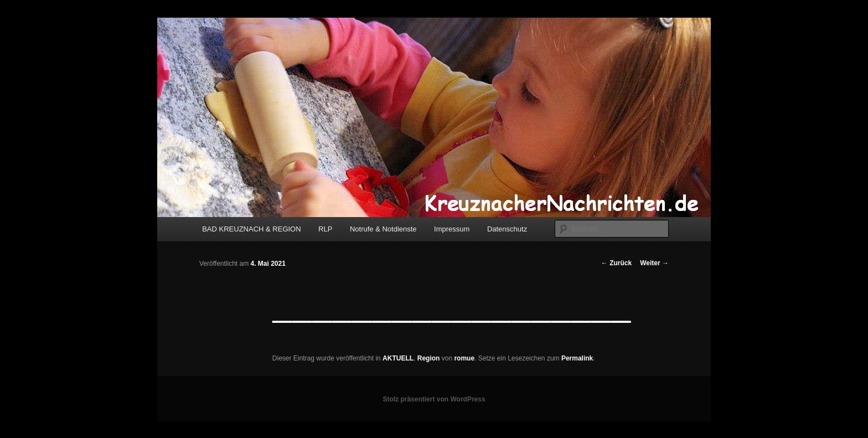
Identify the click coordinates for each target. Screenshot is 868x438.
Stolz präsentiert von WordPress (434, 399)
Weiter (654, 263)
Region (429, 358)
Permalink (577, 358)
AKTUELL (398, 358)
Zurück (616, 263)
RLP (325, 229)
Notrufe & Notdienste (383, 229)
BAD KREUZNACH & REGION (251, 229)
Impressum (452, 229)
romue (464, 358)
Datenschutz (507, 229)
